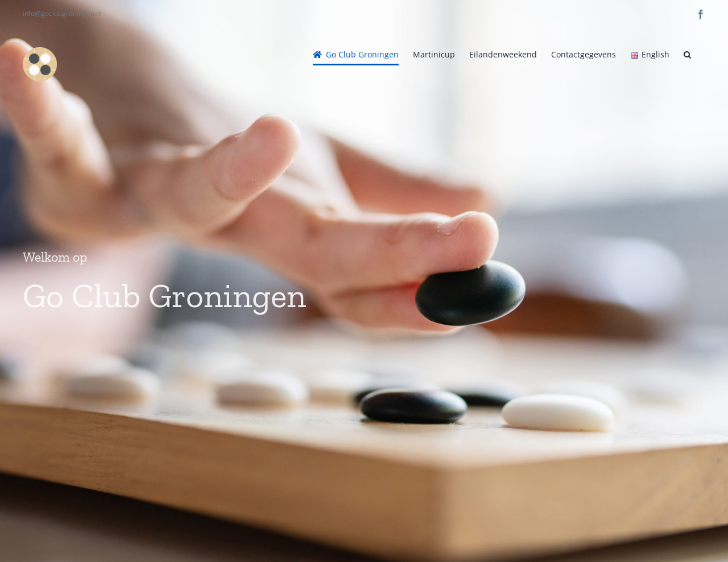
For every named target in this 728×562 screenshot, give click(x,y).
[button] (687, 55)
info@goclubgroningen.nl (62, 13)
